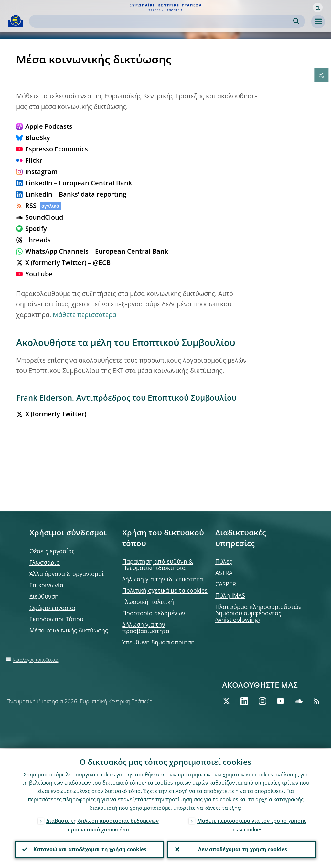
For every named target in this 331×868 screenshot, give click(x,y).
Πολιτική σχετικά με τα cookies (165, 590)
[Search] (162, 21)
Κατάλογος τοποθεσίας (36, 660)
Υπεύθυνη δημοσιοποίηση (158, 642)
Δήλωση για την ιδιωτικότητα (163, 579)
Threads (33, 240)
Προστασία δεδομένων (154, 613)
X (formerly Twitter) (51, 414)
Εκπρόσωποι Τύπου (56, 619)
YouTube (34, 274)
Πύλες (224, 561)
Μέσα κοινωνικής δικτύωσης (69, 630)
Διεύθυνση (44, 596)
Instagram (37, 172)
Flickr (29, 160)
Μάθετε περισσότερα (85, 315)
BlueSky (33, 138)
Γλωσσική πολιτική (148, 602)
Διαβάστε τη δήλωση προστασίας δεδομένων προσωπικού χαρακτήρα (102, 824)
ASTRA (224, 573)
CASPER (226, 584)
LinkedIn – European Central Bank (74, 183)
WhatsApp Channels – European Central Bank (92, 251)
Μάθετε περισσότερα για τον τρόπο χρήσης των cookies (252, 824)
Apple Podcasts (44, 126)
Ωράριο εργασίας (53, 608)
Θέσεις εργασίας (52, 551)
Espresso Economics (52, 149)
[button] (318, 7)
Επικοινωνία (46, 585)
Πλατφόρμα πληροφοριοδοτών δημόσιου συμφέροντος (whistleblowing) (258, 613)
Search (296, 21)
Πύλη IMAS (230, 595)
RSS (26, 206)
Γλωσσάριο (45, 562)
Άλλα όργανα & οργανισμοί (67, 574)
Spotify (32, 229)
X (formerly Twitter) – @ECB (63, 263)
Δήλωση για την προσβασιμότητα (146, 628)
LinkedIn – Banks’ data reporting (71, 194)
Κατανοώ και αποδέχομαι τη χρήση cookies (89, 849)
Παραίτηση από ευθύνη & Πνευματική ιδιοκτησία (158, 565)
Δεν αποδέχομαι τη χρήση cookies (242, 849)
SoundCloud (40, 217)
